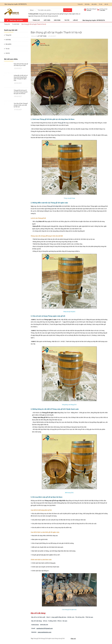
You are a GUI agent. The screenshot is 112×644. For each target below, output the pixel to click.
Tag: (32, 638)
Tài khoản (89, 10)
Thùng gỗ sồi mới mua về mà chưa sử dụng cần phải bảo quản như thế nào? (21, 92)
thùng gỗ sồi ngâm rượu (47, 638)
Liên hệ (106, 4)
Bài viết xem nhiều (11, 59)
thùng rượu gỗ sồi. (53, 16)
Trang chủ (80, 4)
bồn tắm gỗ (44, 16)
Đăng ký (94, 9)
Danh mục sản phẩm (16, 20)
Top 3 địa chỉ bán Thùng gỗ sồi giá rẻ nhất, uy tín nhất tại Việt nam (21, 105)
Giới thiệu (87, 4)
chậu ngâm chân (74, 14)
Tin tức (101, 4)
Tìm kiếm (68, 10)
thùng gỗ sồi (42, 14)
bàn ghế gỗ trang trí (63, 14)
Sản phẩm (94, 4)
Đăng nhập (89, 9)
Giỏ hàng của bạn (103, 9)
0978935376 (22, 4)
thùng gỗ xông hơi (52, 14)
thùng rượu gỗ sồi (60, 638)
